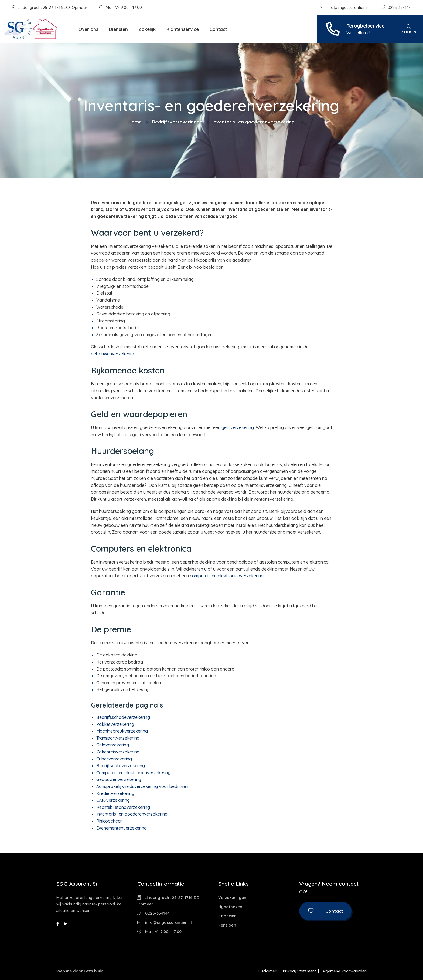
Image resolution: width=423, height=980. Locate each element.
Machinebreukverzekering (122, 731)
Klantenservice (183, 29)
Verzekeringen (232, 898)
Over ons (88, 29)
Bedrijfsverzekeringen (177, 122)
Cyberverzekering (114, 759)
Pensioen (227, 925)
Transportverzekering (118, 738)
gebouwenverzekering (113, 354)
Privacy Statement (299, 971)
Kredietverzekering (115, 793)
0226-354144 (396, 7)
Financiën (227, 916)
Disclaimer (267, 971)
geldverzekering (238, 427)
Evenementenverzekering (122, 828)
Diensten (118, 29)
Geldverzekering (113, 745)
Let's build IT (96, 971)
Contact (218, 29)
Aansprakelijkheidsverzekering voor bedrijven (142, 786)
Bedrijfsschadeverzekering (123, 717)
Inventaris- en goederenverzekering (132, 814)
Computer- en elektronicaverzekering (133, 773)
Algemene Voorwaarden (344, 971)
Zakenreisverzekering (118, 752)
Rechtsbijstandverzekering (123, 807)
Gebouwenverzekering (119, 779)
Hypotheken (230, 907)
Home (135, 122)
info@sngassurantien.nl (345, 7)
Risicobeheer (109, 821)
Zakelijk (147, 29)
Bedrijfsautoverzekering (121, 766)
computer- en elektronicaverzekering (227, 576)
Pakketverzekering (115, 724)
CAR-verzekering (113, 800)
